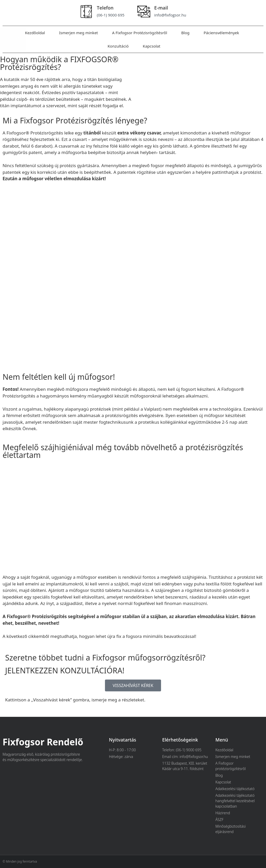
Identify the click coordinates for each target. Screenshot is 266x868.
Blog (185, 33)
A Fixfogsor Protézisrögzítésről (140, 33)
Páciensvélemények (221, 33)
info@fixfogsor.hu (170, 15)
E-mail (161, 8)
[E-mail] (144, 12)
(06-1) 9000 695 (110, 15)
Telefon (105, 8)
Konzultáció (118, 46)
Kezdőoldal (35, 33)
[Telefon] (86, 12)
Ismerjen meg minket (79, 33)
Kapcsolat (152, 46)
